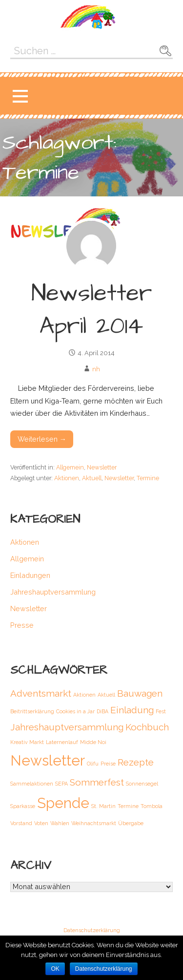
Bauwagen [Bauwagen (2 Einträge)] (140, 693)
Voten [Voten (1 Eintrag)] (41, 823)
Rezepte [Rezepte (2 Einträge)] (136, 762)
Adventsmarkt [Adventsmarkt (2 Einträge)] (41, 693)
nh (96, 369)
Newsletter (102, 467)
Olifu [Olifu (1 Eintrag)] (93, 764)
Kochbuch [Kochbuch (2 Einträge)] (147, 727)
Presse (22, 625)
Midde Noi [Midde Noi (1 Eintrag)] (93, 742)
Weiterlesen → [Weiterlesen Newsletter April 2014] (42, 439)
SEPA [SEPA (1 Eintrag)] (61, 784)
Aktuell (92, 478)
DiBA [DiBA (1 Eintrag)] (102, 711)
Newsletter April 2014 (91, 310)
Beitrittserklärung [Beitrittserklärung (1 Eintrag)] (32, 711)
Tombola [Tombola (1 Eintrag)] (152, 806)
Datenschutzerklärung (92, 931)
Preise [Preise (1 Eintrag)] (108, 764)
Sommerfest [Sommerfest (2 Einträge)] (97, 782)
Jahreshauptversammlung (53, 592)
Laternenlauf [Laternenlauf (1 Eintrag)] (62, 742)
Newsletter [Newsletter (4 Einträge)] (48, 760)
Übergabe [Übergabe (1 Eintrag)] (131, 823)
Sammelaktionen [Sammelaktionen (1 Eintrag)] (32, 784)
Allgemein (70, 467)
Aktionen (67, 478)
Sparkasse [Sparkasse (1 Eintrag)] (23, 806)
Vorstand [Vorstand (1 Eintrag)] (21, 823)
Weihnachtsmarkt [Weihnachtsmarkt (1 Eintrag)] (94, 823)
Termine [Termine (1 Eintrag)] (128, 806)
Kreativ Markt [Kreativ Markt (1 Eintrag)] (27, 742)
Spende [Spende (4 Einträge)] (63, 803)
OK (55, 969)
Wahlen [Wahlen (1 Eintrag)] (60, 823)
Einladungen (30, 575)
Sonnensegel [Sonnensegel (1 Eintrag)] (142, 784)
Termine (148, 478)
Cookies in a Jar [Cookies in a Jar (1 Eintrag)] (75, 711)
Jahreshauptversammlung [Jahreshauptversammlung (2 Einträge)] (67, 727)
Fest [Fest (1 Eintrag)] (161, 711)
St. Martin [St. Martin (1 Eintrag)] (103, 806)
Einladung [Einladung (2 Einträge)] (132, 710)
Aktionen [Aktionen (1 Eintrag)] (84, 695)
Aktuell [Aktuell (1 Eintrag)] (106, 695)
